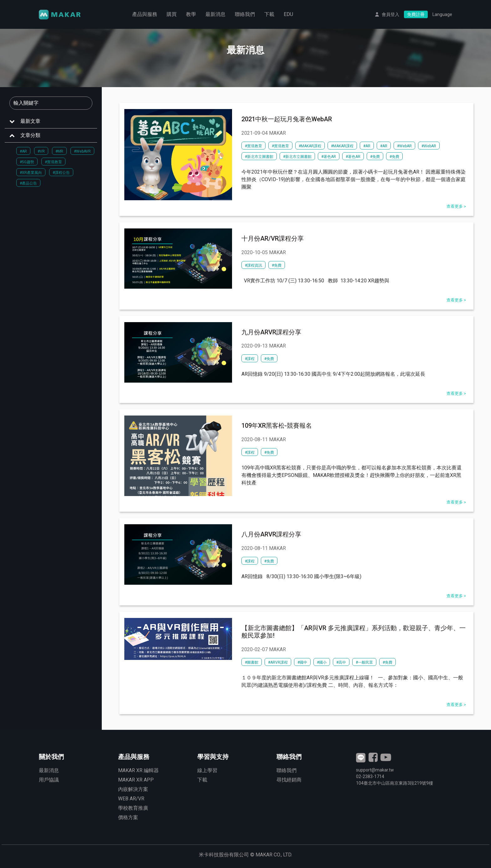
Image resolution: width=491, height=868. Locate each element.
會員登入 (390, 14)
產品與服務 (145, 14)
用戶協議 (49, 780)
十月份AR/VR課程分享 (273, 238)
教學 (191, 14)
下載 (269, 14)
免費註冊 (416, 14)
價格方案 (128, 817)
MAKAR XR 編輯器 (138, 770)
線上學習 (207, 770)
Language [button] (442, 14)
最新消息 (215, 14)
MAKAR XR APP (136, 780)
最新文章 (30, 121)
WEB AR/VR (131, 799)
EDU (288, 14)
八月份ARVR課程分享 (271, 534)
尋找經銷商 (289, 780)
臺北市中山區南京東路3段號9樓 (395, 783)
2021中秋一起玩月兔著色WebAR (287, 119)
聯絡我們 (245, 14)
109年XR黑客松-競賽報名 (277, 426)
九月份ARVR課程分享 (271, 332)
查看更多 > (456, 206)
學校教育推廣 (133, 808)
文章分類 (30, 135)
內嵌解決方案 (133, 789)
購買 (172, 14)
